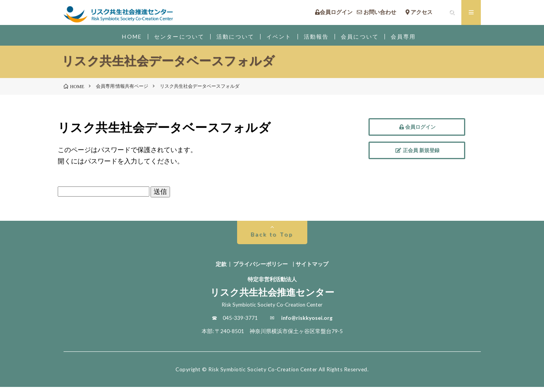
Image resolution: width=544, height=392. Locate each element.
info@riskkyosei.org (307, 323)
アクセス (424, 14)
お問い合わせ (379, 14)
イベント (280, 39)
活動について (234, 39)
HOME (126, 39)
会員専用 (410, 39)
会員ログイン (334, 14)
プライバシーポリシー (260, 269)
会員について (364, 39)
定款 (221, 269)
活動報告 (319, 39)
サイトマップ (312, 269)
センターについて (175, 39)
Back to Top (272, 239)
